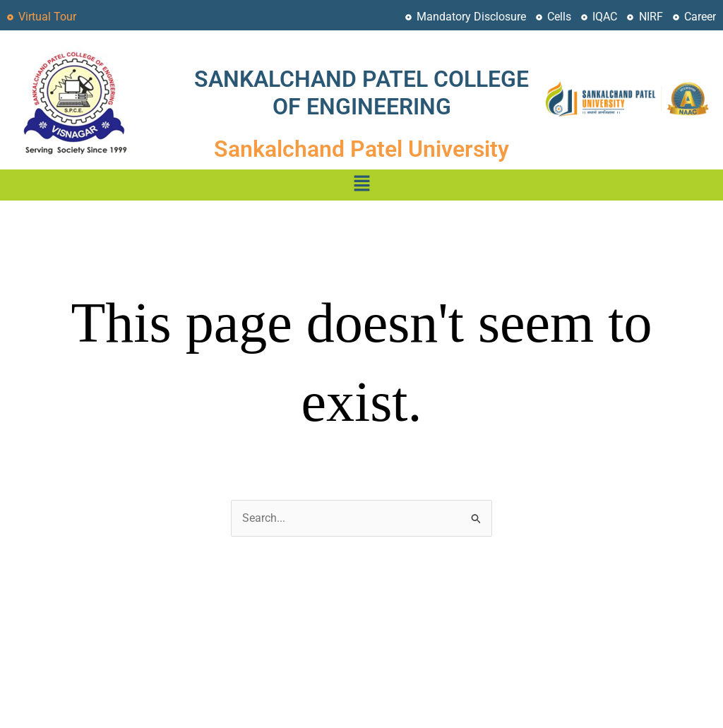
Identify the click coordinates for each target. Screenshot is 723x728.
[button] (361, 185)
